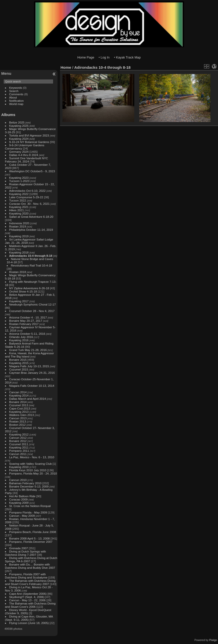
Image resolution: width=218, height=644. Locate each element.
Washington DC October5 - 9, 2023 (32, 171)
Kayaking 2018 (19, 252)
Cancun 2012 (18, 438)
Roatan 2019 (18, 226)
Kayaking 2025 (19, 126)
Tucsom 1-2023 (19, 181)
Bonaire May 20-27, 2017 (26, 321)
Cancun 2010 (18, 480)
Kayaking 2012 (19, 434)
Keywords (16, 88)
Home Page (86, 57)
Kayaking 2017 (19, 301)
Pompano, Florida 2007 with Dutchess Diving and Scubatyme (26, 576)
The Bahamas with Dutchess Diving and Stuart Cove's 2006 (30, 605)
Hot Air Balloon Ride (22, 496)
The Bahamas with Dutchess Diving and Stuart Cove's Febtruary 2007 (30, 582)
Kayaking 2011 (19, 447)
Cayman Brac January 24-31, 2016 (32, 373)
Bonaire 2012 (18, 441)
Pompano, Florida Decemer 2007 (31, 542)
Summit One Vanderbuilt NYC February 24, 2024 (26, 160)
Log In (105, 57)
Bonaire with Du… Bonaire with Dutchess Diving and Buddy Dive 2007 (30, 566)
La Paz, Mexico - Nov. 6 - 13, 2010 (32, 457)
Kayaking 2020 (19, 213)
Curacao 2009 (18, 499)
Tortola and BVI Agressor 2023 (30, 135)
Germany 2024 (19, 152)
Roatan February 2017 (24, 324)
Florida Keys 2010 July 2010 (28, 470)
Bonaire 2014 (18, 402)
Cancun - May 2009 (22, 516)
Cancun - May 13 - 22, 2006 (27, 600)
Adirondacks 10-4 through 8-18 (31, 256)
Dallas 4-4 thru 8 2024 (24, 155)
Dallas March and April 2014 (28, 399)
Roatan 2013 (18, 421)
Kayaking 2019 (19, 236)
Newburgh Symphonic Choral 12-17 (32, 304)
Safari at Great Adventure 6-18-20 (31, 217)
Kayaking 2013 (19, 412)
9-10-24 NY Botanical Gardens (29, 142)
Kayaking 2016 (19, 340)
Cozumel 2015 (19, 369)
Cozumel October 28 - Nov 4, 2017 (32, 311)
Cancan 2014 (18, 392)
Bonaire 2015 (18, 360)
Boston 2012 (17, 425)
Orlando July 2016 (21, 337)
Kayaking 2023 (19, 178)
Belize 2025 (17, 122)
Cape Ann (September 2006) (28, 594)
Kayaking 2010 (19, 467)
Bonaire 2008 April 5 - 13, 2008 (29, 538)
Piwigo (213, 640)
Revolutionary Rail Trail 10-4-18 (32, 265)
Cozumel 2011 (19, 444)
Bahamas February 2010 (25, 483)
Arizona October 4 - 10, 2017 (28, 317)
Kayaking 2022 (19, 194)
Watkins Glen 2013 (22, 415)
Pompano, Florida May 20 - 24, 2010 (33, 473)
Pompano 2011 (19, 451)
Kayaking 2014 (19, 395)
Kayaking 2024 (19, 139)
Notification (16, 101)
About (13, 97)
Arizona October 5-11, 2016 (27, 334)
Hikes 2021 (17, 210)
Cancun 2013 (18, 418)
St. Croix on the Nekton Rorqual (30, 506)
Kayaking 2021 (19, 207)
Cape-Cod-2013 (20, 408)
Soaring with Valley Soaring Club (30, 464)
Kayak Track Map (128, 57)
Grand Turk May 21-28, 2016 (28, 350)
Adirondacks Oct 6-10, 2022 (27, 191)
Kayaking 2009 (19, 503)
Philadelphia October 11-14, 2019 (31, 230)
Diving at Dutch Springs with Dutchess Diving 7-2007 (25, 553)
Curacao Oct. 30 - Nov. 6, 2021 (29, 204)
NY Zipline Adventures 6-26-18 (29, 288)
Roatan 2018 (18, 272)
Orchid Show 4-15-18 (23, 291)
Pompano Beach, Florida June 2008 (33, 532)
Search (14, 91)
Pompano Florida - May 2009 (28, 512)
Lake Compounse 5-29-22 (26, 197)
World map (16, 104)
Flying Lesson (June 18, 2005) (29, 623)
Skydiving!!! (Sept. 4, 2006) (27, 597)
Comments (16, 94)
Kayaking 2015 (19, 363)
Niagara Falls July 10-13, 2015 (29, 366)
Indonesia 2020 (19, 223)
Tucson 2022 (18, 200)
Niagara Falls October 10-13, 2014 (32, 386)
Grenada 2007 (19, 548)
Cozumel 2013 (19, 405)
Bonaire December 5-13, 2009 (29, 486)
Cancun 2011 (18, 454)
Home (66, 67)
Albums (8, 115)
